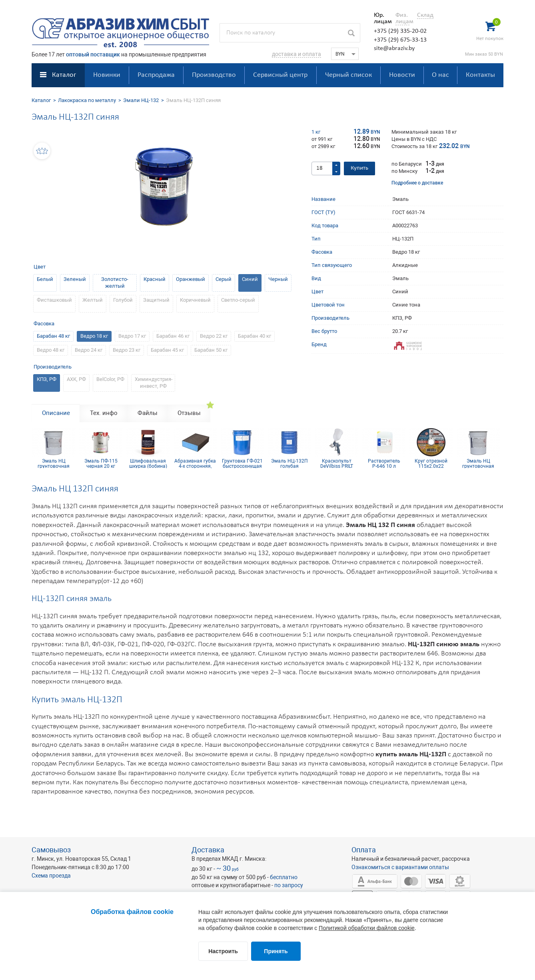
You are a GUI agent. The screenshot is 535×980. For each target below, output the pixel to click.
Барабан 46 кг (173, 336)
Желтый (93, 300)
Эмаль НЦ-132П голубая (289, 463)
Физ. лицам (402, 18)
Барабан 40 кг (255, 336)
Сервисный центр (280, 75)
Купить (359, 168)
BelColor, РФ (110, 379)
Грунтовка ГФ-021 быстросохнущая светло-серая (242, 463)
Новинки (107, 75)
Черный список (348, 75)
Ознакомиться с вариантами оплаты (400, 867)
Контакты (480, 75)
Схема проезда (51, 876)
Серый (224, 279)
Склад (425, 15)
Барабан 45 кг (167, 350)
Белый (45, 279)
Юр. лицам (381, 18)
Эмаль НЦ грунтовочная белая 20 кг (54, 463)
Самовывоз (51, 850)
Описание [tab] (56, 413)
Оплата (364, 850)
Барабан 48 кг (53, 336)
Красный (155, 279)
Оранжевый (191, 279)
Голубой (123, 300)
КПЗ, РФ (47, 379)
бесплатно (284, 877)
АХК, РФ (76, 379)
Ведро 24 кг (89, 350)
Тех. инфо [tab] (104, 413)
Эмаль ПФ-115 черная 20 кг (101, 463)
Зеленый (75, 279)
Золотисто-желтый (115, 283)
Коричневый (195, 300)
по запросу (289, 885)
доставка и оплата (296, 54)
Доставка (208, 850)
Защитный (156, 300)
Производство (214, 75)
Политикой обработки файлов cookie (367, 928)
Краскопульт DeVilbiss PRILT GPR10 (337, 463)
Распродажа (156, 75)
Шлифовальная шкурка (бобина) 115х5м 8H (148, 463)
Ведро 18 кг (94, 336)
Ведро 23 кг (127, 350)
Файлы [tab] (148, 413)
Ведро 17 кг (132, 336)
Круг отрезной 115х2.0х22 (431, 463)
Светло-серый (238, 300)
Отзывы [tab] (189, 413)
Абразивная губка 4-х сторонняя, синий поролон (195, 463)
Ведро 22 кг (214, 336)
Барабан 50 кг (211, 350)
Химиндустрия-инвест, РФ (154, 383)
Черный (278, 279)
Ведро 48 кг (51, 350)
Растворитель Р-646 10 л (384, 463)
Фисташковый (54, 300)
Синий (250, 279)
